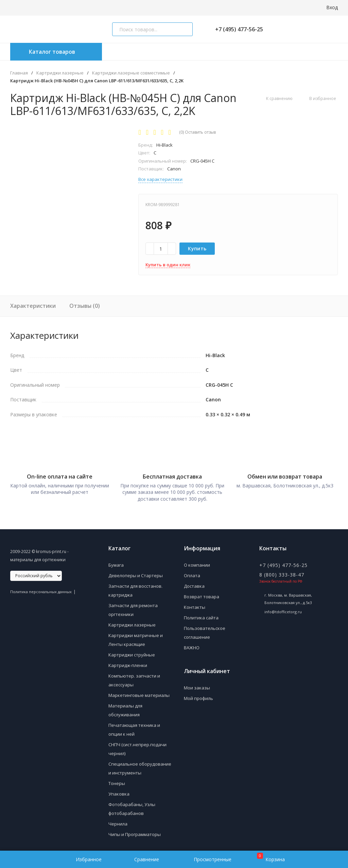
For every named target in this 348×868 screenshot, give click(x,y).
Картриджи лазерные (60, 73)
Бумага (116, 562)
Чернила (118, 821)
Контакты (195, 604)
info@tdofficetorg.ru (283, 609)
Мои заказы (197, 685)
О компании (197, 562)
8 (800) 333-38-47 (282, 572)
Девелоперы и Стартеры (136, 572)
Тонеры (117, 780)
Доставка (194, 583)
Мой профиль (198, 695)
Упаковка (119, 791)
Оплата (192, 572)
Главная (19, 73)
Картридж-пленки (128, 662)
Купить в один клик (168, 265)
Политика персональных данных (41, 589)
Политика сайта (201, 615)
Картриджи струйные (132, 652)
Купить (197, 248)
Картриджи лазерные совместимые (131, 73)
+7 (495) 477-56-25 (236, 29)
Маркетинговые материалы (139, 692)
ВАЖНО (192, 645)
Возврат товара (202, 594)
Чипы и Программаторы (135, 831)
